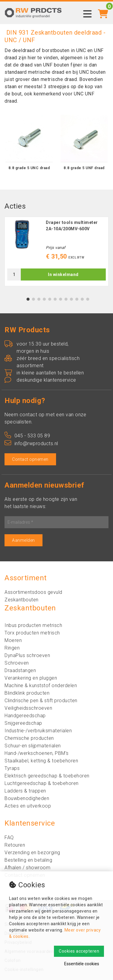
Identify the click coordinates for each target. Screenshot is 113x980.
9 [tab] (71, 299)
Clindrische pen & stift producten (41, 701)
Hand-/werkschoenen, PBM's (37, 753)
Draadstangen (20, 670)
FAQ (9, 837)
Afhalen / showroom (27, 868)
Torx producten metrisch (32, 633)
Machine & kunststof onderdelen (41, 685)
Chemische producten (29, 738)
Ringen (12, 648)
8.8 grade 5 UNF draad (84, 168)
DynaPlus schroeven (27, 655)
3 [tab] (39, 299)
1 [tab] (28, 299)
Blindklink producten (27, 693)
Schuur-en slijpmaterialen (33, 746)
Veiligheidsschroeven (28, 708)
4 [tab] (44, 299)
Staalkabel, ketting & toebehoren (41, 761)
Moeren (13, 640)
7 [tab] (60, 299)
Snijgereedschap (23, 723)
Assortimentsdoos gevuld (33, 592)
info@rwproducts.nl (31, 443)
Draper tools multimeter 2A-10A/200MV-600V (72, 226)
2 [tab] (33, 299)
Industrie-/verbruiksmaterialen (38, 731)
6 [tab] (55, 299)
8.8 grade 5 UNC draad (29, 168)
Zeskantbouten (22, 600)
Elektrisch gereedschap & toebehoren (47, 776)
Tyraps (12, 768)
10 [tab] (77, 299)
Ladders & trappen (25, 791)
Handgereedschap (25, 716)
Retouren (15, 845)
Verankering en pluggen (31, 678)
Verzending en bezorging (32, 853)
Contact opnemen (30, 459)
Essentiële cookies (82, 964)
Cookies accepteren (79, 951)
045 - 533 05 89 (27, 436)
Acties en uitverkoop (28, 806)
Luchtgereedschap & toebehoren (42, 783)
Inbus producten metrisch (33, 625)
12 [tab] (88, 299)
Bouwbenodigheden (27, 798)
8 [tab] (66, 299)
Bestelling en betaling (28, 860)
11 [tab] (82, 299)
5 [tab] (50, 299)
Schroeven (17, 663)
